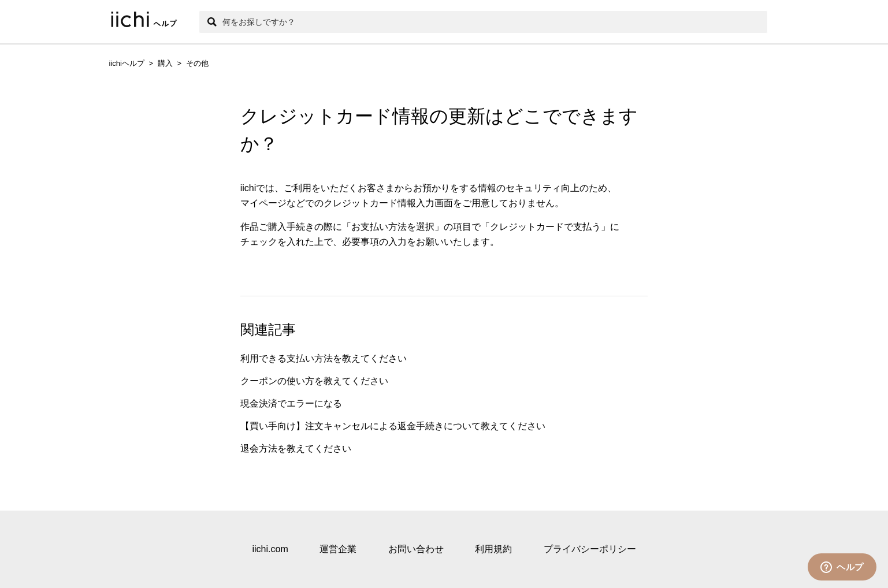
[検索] (483, 22)
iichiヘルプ (127, 63)
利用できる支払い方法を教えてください (324, 358)
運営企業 (338, 549)
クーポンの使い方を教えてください (314, 381)
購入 (165, 63)
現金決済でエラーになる (291, 403)
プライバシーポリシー (590, 549)
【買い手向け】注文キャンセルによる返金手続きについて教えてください (393, 426)
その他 (197, 63)
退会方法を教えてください (296, 449)
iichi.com (270, 549)
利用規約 (493, 549)
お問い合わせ (416, 549)
